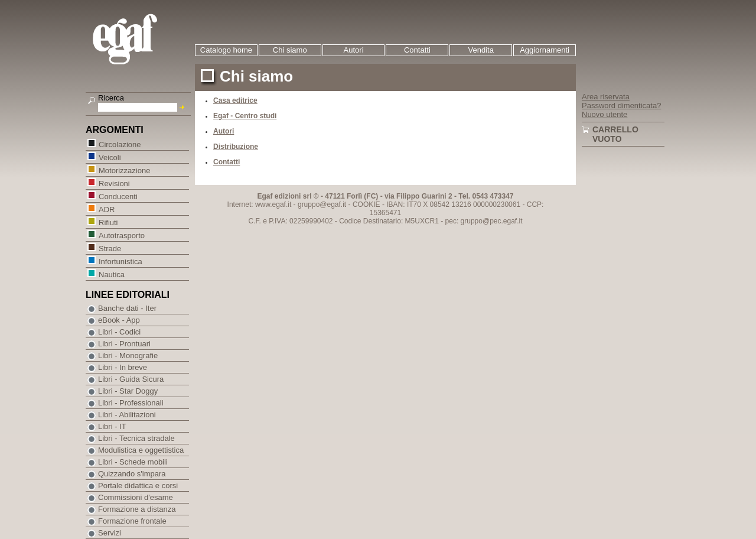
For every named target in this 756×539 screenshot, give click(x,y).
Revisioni (114, 183)
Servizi (110, 533)
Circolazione (120, 144)
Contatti (417, 50)
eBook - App (119, 320)
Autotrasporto (121, 235)
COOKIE (366, 204)
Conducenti (118, 196)
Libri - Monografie (128, 355)
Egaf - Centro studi (245, 116)
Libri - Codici (119, 332)
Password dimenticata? (621, 105)
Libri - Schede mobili (133, 462)
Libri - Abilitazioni (127, 415)
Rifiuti (108, 222)
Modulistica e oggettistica (141, 450)
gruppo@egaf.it (322, 204)
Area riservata (606, 97)
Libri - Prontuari (124, 344)
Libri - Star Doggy (128, 391)
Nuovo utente (605, 114)
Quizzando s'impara (132, 474)
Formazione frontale (132, 521)
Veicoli (110, 157)
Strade (110, 248)
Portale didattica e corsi (138, 486)
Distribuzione (236, 147)
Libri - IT (112, 426)
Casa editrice (235, 100)
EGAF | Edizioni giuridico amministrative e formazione (140, 40)
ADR (106, 209)
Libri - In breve (123, 367)
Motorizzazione (124, 170)
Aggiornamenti (545, 50)
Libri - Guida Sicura (131, 379)
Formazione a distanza (137, 509)
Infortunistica (120, 261)
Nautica (111, 274)
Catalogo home (226, 50)
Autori (354, 50)
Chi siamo (290, 50)
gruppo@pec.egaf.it (492, 221)
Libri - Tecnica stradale (136, 438)
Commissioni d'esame (136, 497)
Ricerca (111, 98)
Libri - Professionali (131, 403)
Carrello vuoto (615, 134)
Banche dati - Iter (127, 308)
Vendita (481, 50)
